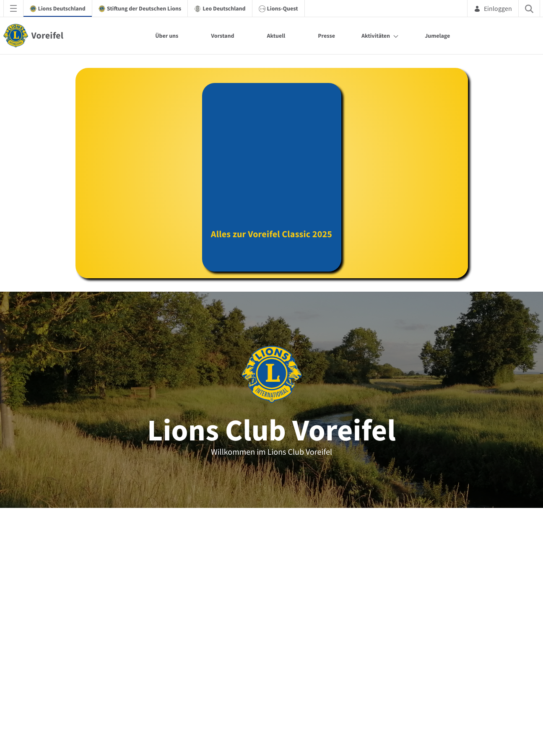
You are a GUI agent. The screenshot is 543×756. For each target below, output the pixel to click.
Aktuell (276, 36)
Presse (326, 36)
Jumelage (437, 36)
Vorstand (222, 36)
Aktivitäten (376, 36)
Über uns (167, 36)
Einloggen (493, 8)
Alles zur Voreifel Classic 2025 (271, 242)
